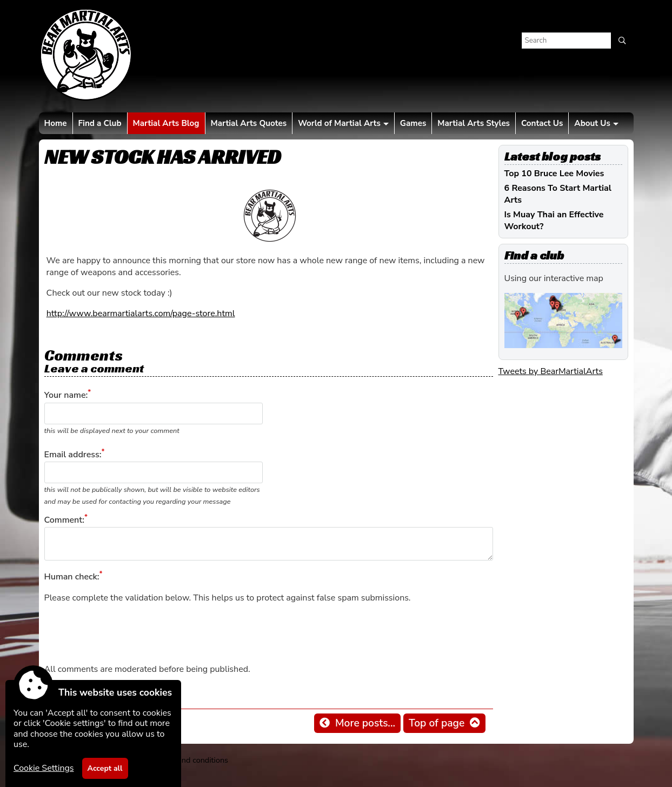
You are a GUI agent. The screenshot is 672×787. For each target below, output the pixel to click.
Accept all (105, 768)
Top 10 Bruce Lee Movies (554, 174)
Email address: (73, 455)
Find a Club (100, 123)
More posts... (365, 723)
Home (56, 123)
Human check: (72, 577)
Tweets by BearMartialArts (551, 371)
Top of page (437, 723)
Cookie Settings (44, 768)
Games (413, 123)
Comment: (64, 520)
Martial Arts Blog (166, 123)
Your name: (66, 396)
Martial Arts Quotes (249, 123)
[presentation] (127, 633)
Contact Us (542, 123)
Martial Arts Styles (474, 123)
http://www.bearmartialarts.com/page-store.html (141, 314)
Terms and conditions (191, 760)
